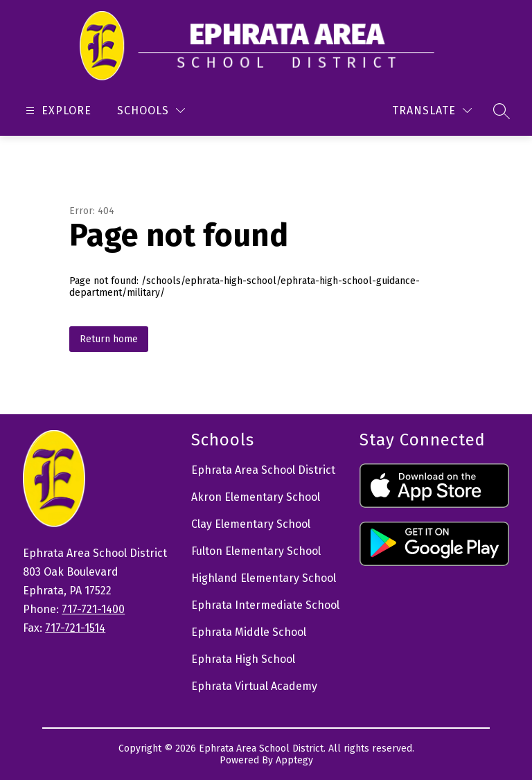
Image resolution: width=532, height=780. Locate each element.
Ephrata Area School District (263, 470)
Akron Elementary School (256, 497)
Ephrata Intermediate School (265, 605)
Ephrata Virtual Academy (254, 686)
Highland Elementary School (264, 578)
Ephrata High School (243, 659)
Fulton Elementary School (256, 551)
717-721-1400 (93, 609)
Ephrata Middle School (249, 632)
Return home (109, 339)
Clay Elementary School (251, 524)
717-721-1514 (75, 628)
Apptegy (294, 760)
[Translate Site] (432, 110)
